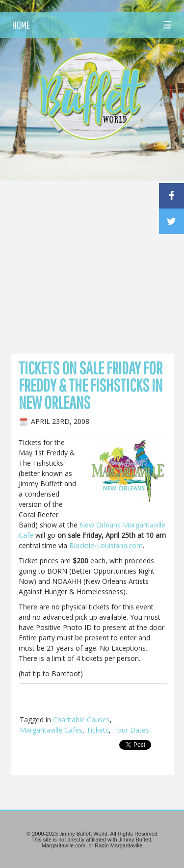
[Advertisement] (92, 243)
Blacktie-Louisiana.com (106, 545)
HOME (21, 25)
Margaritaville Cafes (51, 730)
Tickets (98, 730)
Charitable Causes (81, 720)
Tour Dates (131, 730)
